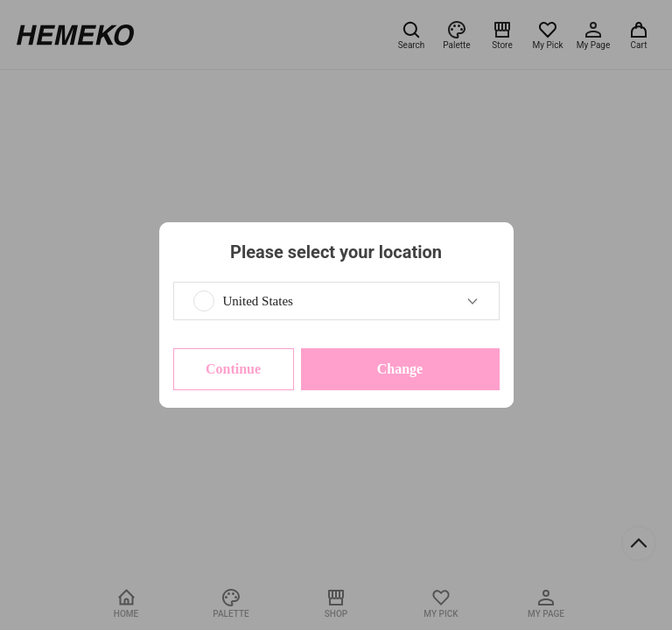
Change (400, 369)
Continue (233, 369)
